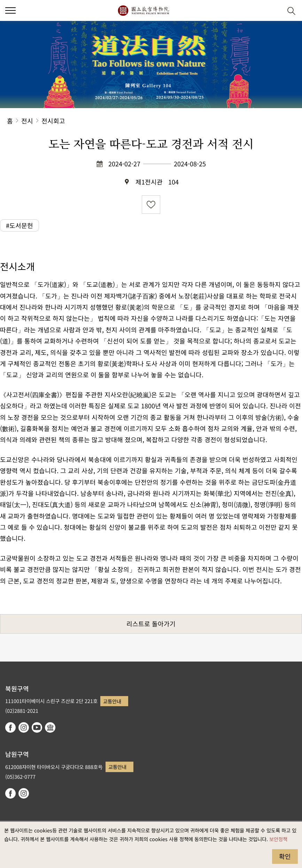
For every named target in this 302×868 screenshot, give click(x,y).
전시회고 (53, 121)
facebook (10, 727)
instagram (24, 727)
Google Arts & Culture (50, 727)
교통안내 (112, 701)
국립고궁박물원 (143, 10)
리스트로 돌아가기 (151, 624)
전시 (27, 121)
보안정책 (278, 839)
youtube (37, 727)
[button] (10, 10)
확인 (285, 856)
